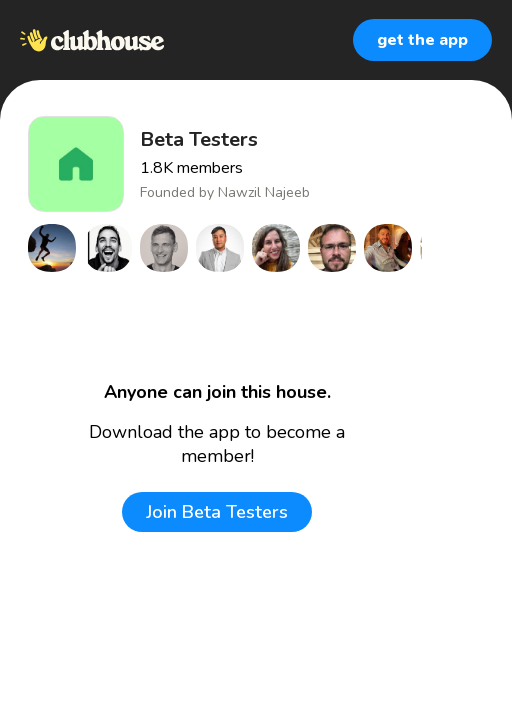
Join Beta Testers (217, 512)
